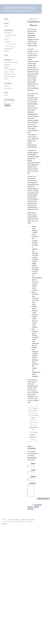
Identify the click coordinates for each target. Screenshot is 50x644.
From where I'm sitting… (20, 8)
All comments (8, 88)
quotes (6, 39)
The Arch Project (9, 77)
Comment (33, 483)
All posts (7, 86)
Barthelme (23, 519)
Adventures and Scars (11, 62)
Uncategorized (9, 49)
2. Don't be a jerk (10, 46)
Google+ (7, 67)
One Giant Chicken (10, 74)
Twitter (6, 79)
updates (7, 51)
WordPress (15, 519)
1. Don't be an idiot (11, 44)
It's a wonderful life (10, 69)
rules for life (8, 42)
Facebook (7, 65)
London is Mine (9, 72)
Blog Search (9, 100)
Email (33, 470)
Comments (4, 523)
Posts (30, 521)
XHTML (17, 521)
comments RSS (33, 427)
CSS (22, 521)
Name (33, 464)
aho (35, 408)
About (6, 26)
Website (33, 477)
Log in (6, 95)
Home (6, 19)
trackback (32, 437)
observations (8, 33)
